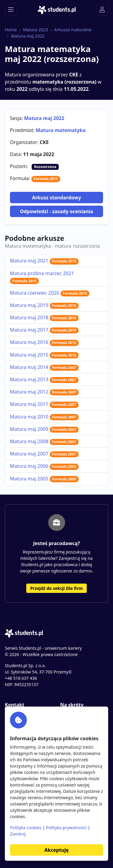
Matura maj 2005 (44, 479)
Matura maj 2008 (44, 441)
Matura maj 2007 (44, 454)
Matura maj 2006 (44, 466)
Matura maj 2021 (44, 261)
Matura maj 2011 (44, 404)
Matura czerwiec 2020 (50, 293)
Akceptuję (56, 850)
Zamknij (18, 834)
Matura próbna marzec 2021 (42, 277)
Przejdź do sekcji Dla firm (56, 588)
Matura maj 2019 (44, 305)
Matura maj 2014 (44, 367)
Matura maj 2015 (44, 355)
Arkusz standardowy (56, 198)
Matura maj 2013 (44, 379)
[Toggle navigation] (11, 10)
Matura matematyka (61, 130)
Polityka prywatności (66, 828)
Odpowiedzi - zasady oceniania (56, 211)
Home (11, 30)
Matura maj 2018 (44, 317)
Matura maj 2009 (44, 429)
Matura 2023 (35, 30)
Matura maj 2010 (44, 417)
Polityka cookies (26, 828)
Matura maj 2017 (44, 330)
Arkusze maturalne (73, 30)
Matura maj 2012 (44, 392)
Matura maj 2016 (44, 342)
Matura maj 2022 (28, 36)
